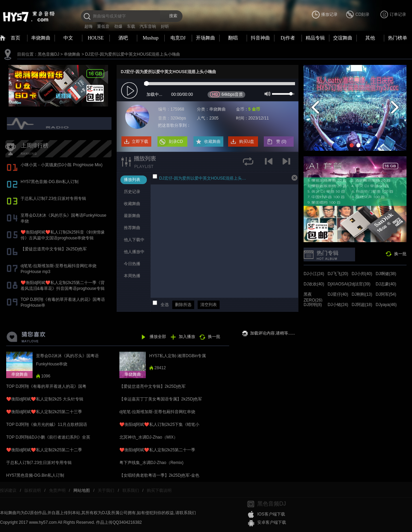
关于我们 (106, 490)
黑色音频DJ (49, 54)
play (130, 91)
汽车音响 (148, 26)
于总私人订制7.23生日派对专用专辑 (53, 199)
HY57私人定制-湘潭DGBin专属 (178, 356)
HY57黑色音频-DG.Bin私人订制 (50, 182)
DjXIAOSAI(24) (342, 284)
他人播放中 (134, 252)
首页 (15, 38)
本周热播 (132, 276)
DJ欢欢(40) (314, 284)
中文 (68, 38)
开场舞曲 (205, 38)
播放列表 (132, 180)
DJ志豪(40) (386, 284)
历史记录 (132, 192)
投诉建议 (8, 490)
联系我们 (131, 490)
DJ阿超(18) (362, 305)
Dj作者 (288, 38)
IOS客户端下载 (271, 514)
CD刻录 (362, 14)
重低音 (103, 26)
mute (267, 93)
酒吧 (123, 38)
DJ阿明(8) (313, 305)
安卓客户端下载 (272, 522)
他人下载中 (134, 240)
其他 (370, 38)
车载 (131, 26)
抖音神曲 (260, 38)
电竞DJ (178, 38)
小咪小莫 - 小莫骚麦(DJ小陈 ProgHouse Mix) (62, 165)
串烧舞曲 (41, 38)
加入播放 (187, 337)
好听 (165, 26)
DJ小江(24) (314, 274)
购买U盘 (247, 142)
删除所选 (183, 305)
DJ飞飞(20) (338, 274)
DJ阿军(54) (386, 294)
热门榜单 (398, 38)
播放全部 (158, 337)
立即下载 (140, 142)
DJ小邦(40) (362, 274)
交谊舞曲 (343, 38)
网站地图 (82, 490)
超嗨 (89, 26)
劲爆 (118, 26)
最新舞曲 (132, 216)
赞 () (282, 142)
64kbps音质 (227, 94)
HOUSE (96, 38)
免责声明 (57, 490)
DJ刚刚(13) (362, 294)
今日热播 (132, 264)
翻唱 (233, 38)
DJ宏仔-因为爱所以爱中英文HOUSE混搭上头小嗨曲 (133, 54)
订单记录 (398, 14)
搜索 (173, 16)
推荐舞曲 (132, 228)
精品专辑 (315, 38)
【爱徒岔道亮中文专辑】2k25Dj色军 (54, 249)
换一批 (400, 254)
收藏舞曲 (212, 142)
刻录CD (176, 142)
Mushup (151, 38)
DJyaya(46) (386, 305)
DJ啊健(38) (386, 274)
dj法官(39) (361, 284)
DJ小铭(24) (338, 305)
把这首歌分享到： (174, 125)
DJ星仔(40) (338, 294)
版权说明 (33, 490)
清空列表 (209, 305)
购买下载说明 (159, 490)
